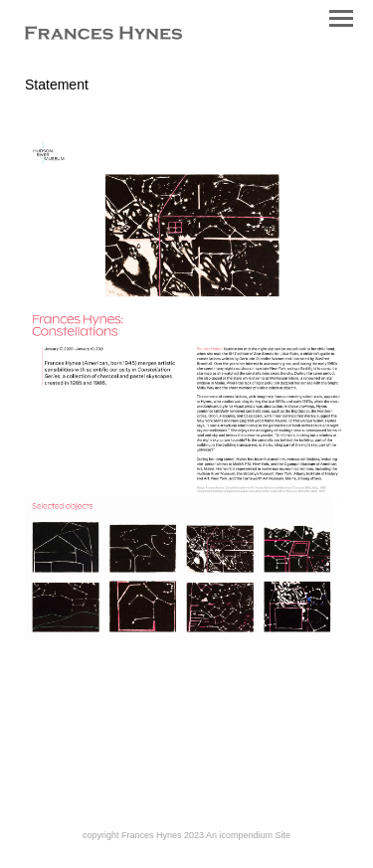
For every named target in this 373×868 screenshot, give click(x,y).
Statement (57, 85)
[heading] (103, 35)
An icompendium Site (248, 835)
